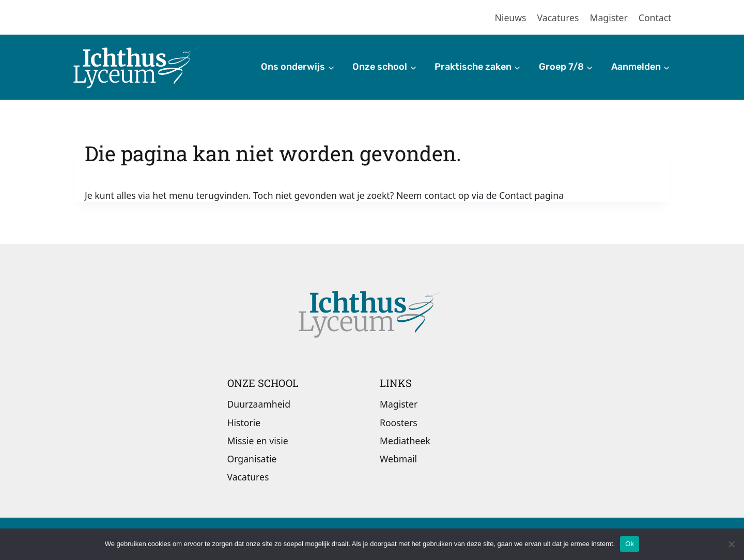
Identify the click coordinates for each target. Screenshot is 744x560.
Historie (244, 423)
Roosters (399, 423)
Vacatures (558, 18)
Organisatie (252, 459)
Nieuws (511, 18)
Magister (609, 18)
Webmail (398, 459)
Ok (630, 544)
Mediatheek (405, 441)
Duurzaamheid (259, 404)
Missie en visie (258, 441)
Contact (655, 18)
